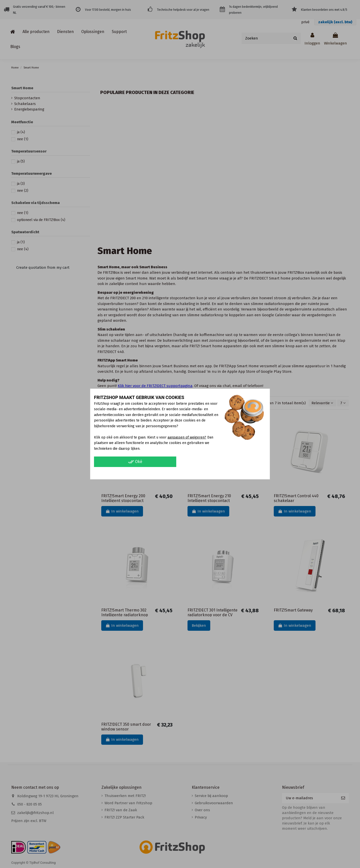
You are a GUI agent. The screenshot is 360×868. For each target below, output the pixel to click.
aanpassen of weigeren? (187, 437)
